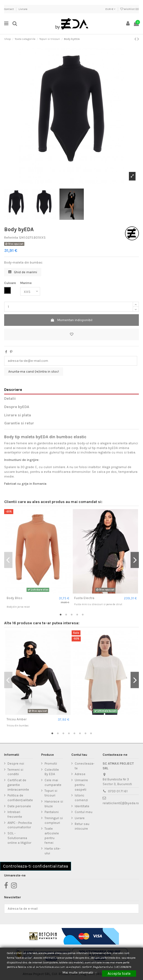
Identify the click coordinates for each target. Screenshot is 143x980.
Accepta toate (119, 973)
